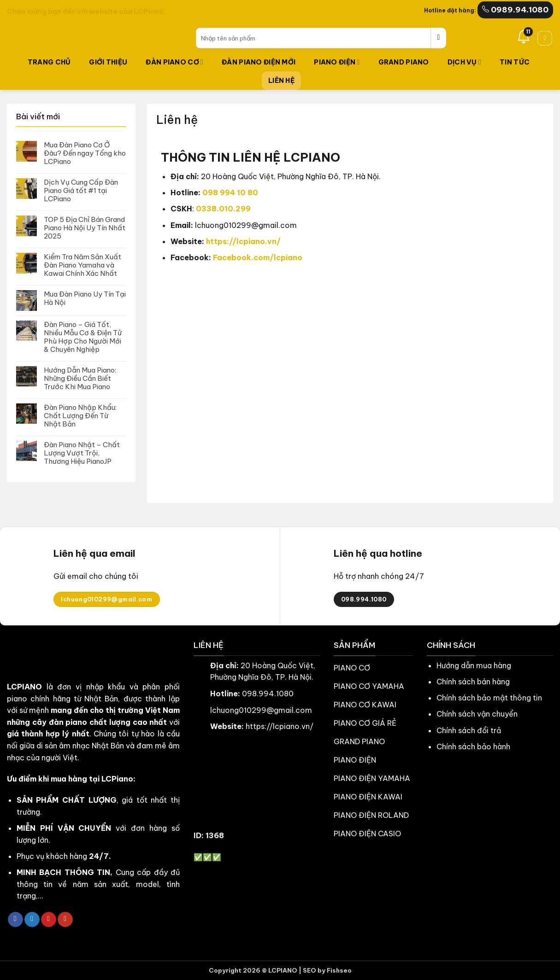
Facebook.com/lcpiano (258, 257)
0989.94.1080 (515, 10)
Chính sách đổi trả (469, 730)
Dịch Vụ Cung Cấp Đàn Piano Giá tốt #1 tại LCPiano (81, 191)
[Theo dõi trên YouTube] (65, 920)
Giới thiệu (108, 62)
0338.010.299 (223, 209)
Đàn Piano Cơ (174, 62)
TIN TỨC (515, 62)
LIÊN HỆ (281, 81)
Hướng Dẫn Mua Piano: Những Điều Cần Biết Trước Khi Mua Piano (80, 379)
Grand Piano (404, 62)
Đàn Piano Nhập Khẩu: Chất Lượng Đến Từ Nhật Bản (80, 416)
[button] (545, 38)
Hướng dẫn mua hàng (474, 665)
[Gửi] (439, 38)
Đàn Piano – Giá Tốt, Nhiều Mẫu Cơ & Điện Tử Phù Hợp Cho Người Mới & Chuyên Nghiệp (83, 337)
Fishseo (339, 970)
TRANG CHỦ (49, 62)
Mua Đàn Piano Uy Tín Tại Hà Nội (85, 298)
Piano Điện (337, 62)
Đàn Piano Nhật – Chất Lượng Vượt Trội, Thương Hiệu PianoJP (82, 453)
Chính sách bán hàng (473, 682)
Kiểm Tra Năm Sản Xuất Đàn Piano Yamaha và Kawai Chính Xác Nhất (83, 265)
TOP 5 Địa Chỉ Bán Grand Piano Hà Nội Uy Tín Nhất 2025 (85, 228)
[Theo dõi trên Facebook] (15, 920)
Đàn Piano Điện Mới (259, 62)
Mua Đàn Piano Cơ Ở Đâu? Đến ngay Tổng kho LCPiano (85, 153)
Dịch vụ (464, 62)
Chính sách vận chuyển (477, 714)
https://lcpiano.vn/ (243, 241)
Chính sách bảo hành (473, 747)
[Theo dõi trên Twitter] (32, 920)
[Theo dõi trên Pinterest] (49, 920)
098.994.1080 (268, 694)
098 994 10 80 (230, 192)
